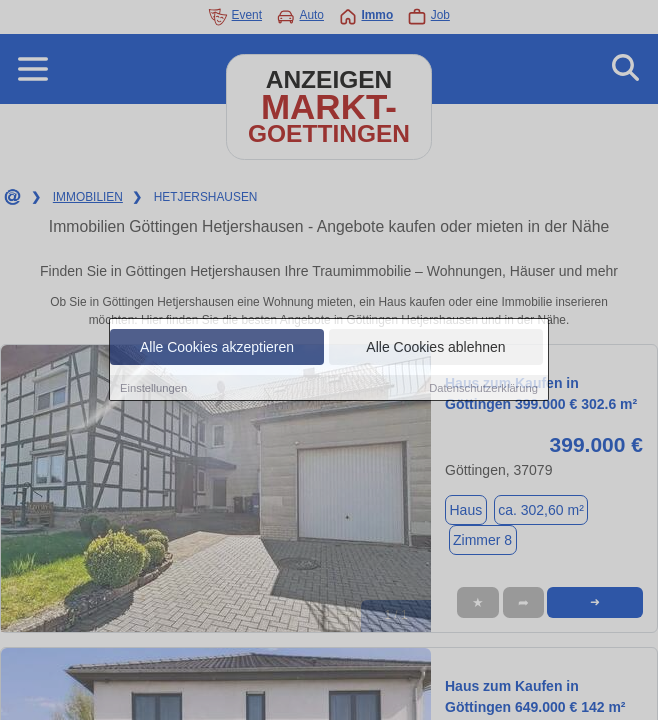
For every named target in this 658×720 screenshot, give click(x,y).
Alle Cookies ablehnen (435, 347)
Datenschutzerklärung (483, 388)
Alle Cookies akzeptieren (217, 347)
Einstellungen (153, 388)
